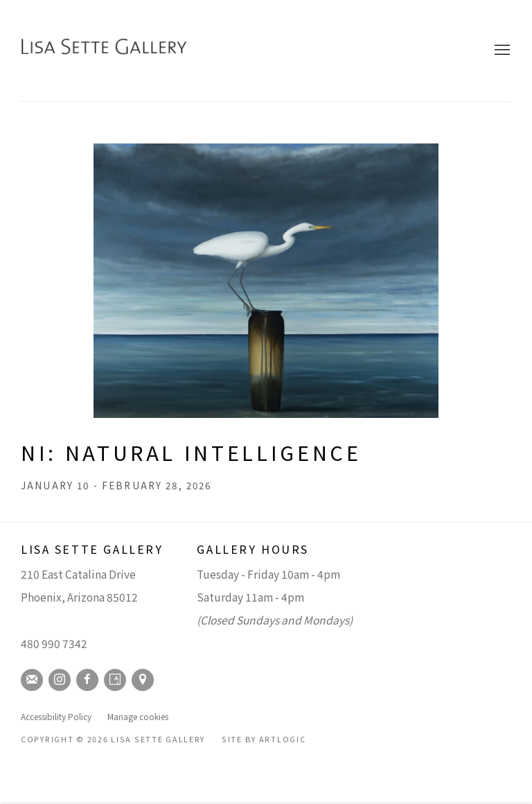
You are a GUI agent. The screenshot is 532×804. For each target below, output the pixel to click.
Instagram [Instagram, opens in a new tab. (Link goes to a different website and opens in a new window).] (60, 680)
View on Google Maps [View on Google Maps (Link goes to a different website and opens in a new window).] (143, 680)
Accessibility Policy (56, 716)
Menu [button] (501, 51)
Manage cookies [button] (138, 716)
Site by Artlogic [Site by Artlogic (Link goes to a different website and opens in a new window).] (264, 739)
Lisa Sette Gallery (104, 51)
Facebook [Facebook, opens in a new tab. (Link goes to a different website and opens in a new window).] (87, 680)
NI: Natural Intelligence (191, 452)
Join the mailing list (32, 680)
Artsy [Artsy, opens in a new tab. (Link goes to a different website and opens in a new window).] (115, 680)
